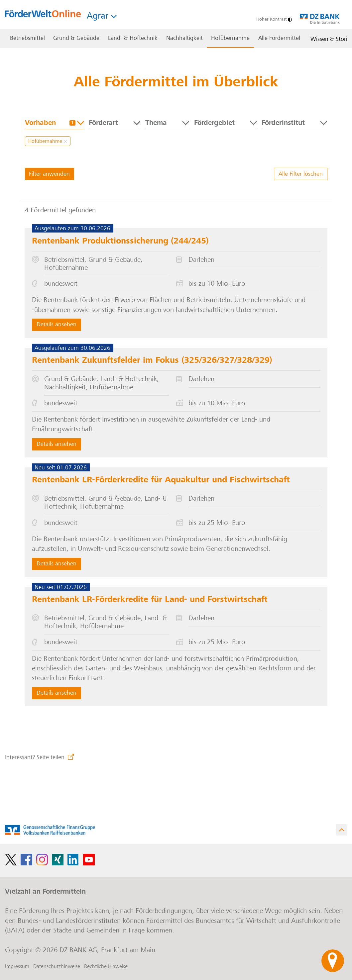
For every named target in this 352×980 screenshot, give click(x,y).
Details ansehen (57, 325)
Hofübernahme (48, 142)
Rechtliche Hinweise (106, 967)
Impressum (17, 967)
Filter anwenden (49, 174)
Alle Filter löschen (301, 174)
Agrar (102, 17)
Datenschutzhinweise (57, 967)
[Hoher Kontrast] (273, 20)
